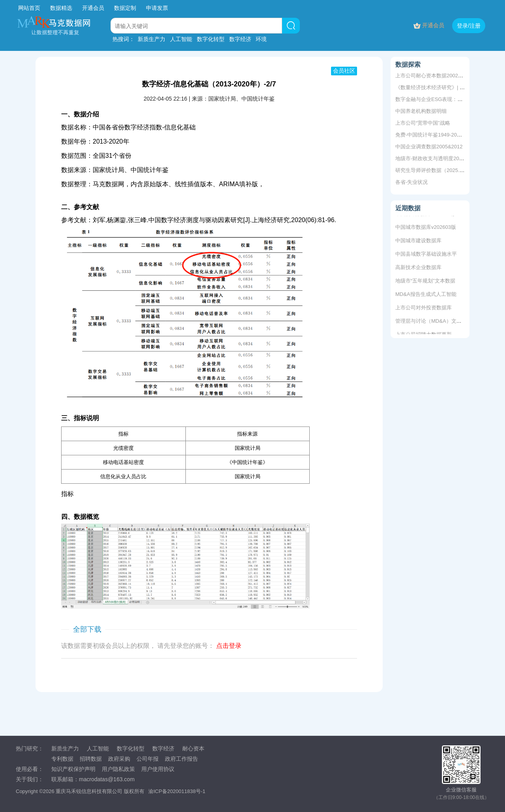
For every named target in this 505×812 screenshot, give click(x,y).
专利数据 (62, 759)
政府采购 (119, 759)
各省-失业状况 (411, 182)
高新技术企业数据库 (418, 268)
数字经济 (240, 39)
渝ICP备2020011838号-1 (177, 791)
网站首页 (29, 8)
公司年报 (148, 759)
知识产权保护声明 (73, 769)
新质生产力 (151, 39)
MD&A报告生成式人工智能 (426, 295)
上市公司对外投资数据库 (424, 308)
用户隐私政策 (118, 769)
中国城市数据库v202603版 (426, 228)
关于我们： (30, 779)
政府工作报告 (181, 759)
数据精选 (61, 8)
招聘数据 (91, 759)
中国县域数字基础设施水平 (426, 255)
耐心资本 (193, 748)
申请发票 (157, 8)
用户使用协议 (158, 769)
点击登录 (229, 646)
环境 (261, 39)
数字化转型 (211, 39)
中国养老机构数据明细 (421, 111)
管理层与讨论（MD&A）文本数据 (434, 322)
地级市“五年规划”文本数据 (425, 282)
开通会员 (94, 8)
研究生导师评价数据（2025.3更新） (437, 170)
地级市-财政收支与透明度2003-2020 (437, 158)
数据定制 (125, 8)
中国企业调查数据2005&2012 (429, 147)
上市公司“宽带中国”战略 (423, 123)
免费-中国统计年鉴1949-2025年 (432, 135)
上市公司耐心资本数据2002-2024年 (436, 76)
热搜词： (123, 39)
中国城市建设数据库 (418, 241)
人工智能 (181, 39)
